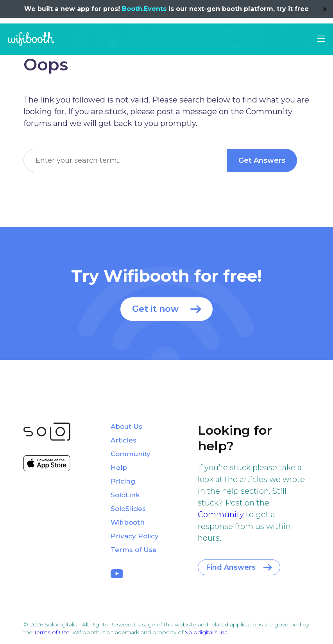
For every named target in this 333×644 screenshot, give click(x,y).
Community (221, 514)
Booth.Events (144, 9)
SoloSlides (128, 509)
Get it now (155, 309)
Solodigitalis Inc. (207, 632)
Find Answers (231, 567)
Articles (124, 440)
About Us (126, 426)
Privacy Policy (135, 536)
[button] (321, 39)
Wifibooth (31, 39)
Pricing (123, 481)
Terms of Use (134, 550)
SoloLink (125, 495)
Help (119, 468)
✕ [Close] (325, 9)
